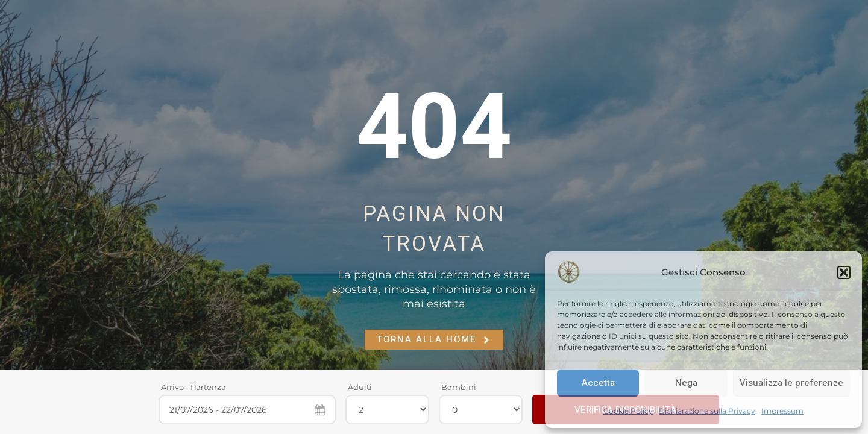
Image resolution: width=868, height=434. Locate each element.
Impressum (782, 411)
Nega (686, 383)
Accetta (598, 383)
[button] (844, 272)
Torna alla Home (434, 339)
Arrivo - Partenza (193, 387)
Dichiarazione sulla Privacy (707, 411)
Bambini (459, 387)
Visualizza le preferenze (791, 383)
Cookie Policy (628, 411)
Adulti (360, 387)
